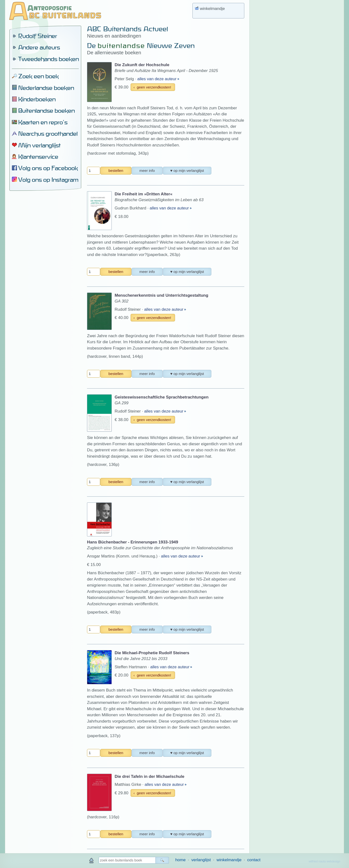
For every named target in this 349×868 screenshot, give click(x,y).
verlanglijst (201, 860)
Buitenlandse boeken (46, 111)
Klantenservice (38, 157)
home (180, 860)
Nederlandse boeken (46, 88)
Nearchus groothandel (48, 134)
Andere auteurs (39, 47)
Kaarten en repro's (43, 122)
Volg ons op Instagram (48, 180)
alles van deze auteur (158, 79)
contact (254, 860)
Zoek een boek (38, 76)
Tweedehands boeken (48, 59)
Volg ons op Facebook (48, 168)
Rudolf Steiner (38, 36)
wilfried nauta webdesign (325, 861)
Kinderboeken (37, 99)
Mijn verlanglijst (39, 145)
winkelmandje (229, 860)
